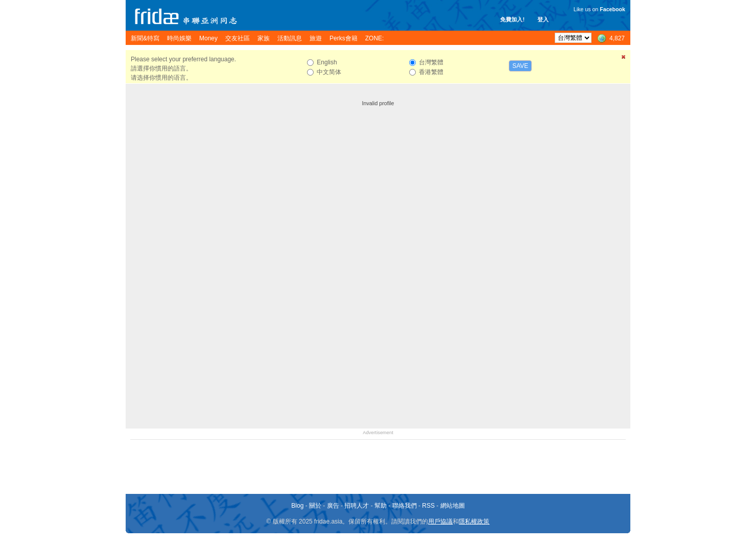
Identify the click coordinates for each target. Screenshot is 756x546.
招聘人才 (357, 506)
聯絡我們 (405, 506)
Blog (297, 506)
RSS (428, 506)
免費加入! (512, 19)
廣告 (333, 506)
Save (520, 66)
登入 (543, 19)
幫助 (381, 506)
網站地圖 (453, 506)
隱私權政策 (474, 521)
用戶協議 (440, 521)
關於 (315, 506)
